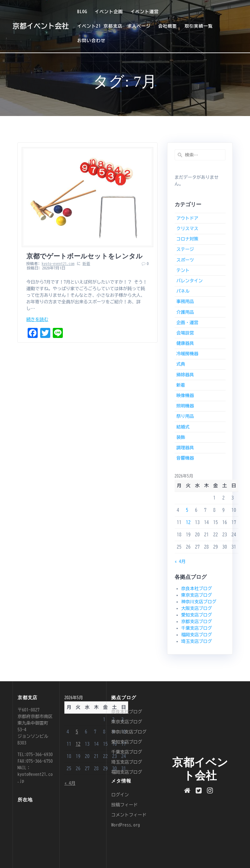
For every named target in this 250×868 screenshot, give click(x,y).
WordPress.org (125, 825)
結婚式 (183, 427)
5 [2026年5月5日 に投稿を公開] (187, 510)
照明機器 (185, 406)
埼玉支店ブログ (197, 641)
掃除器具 (185, 375)
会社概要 (168, 26)
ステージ (185, 249)
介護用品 (185, 312)
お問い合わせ (91, 41)
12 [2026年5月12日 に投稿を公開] (188, 522)
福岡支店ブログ (197, 635)
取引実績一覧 (198, 26)
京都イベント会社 (41, 26)
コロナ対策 (187, 239)
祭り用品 (185, 416)
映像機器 (185, 395)
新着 (87, 263)
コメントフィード (129, 815)
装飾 (181, 437)
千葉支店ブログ (197, 628)
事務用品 (185, 301)
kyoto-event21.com (58, 263)
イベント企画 (109, 12)
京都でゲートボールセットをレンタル (84, 256)
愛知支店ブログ (197, 615)
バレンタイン (189, 281)
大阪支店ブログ (197, 608)
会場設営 (185, 333)
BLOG (82, 12)
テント (183, 270)
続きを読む (37, 319)
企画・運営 (187, 323)
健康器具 (185, 343)
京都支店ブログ (197, 622)
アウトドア (187, 218)
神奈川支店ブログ (199, 602)
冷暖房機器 (187, 354)
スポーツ (185, 260)
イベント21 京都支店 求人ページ (114, 26)
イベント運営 (144, 12)
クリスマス (187, 229)
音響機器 (185, 458)
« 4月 (180, 561)
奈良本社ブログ (197, 589)
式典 (181, 364)
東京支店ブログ (197, 595)
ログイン (120, 795)
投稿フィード (124, 805)
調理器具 (185, 448)
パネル (183, 291)
